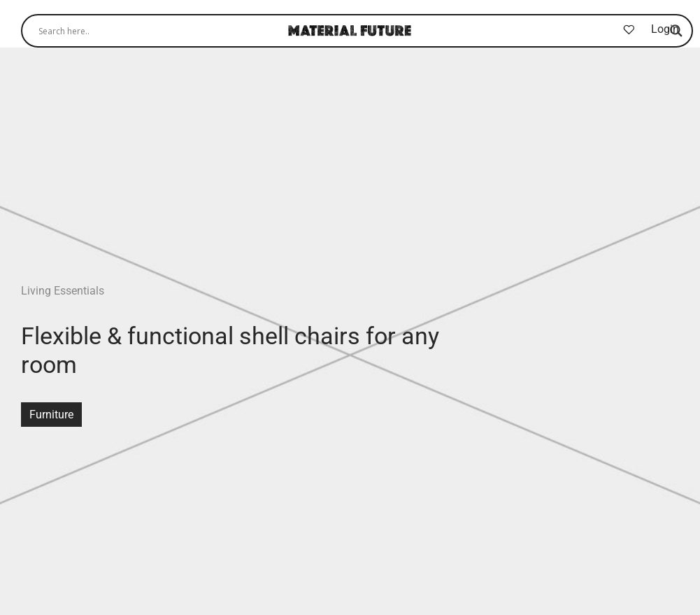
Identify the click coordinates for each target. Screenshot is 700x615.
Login (665, 29)
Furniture (51, 415)
